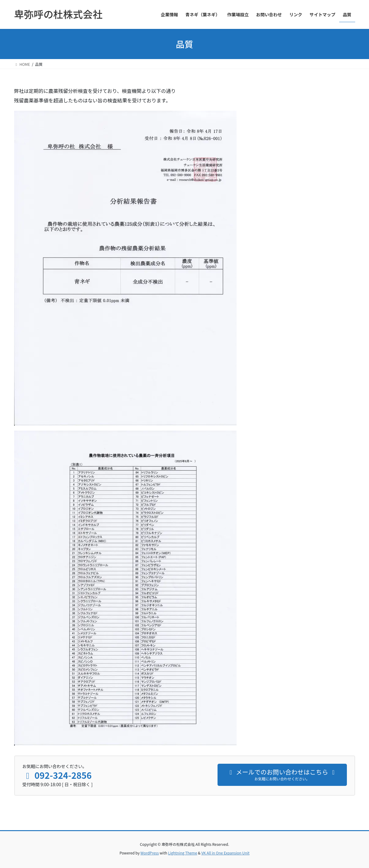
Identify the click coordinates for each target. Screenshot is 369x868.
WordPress (150, 853)
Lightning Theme (183, 853)
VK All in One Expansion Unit (225, 853)
